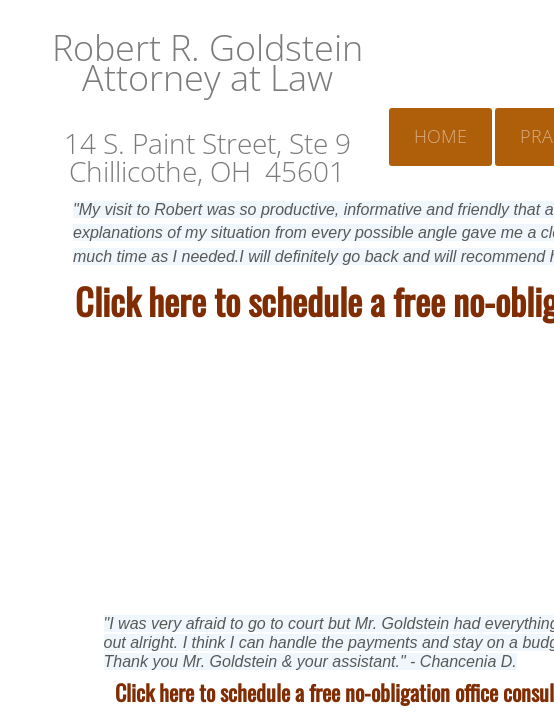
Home (440, 136)
